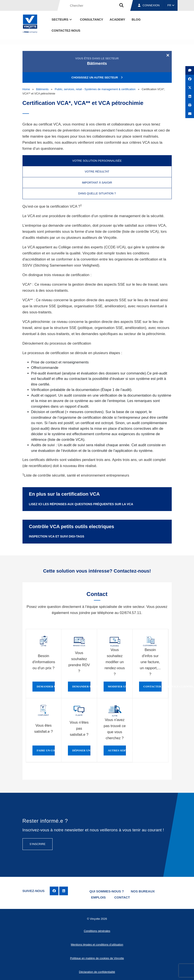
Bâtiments (42, 89)
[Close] (168, 55)
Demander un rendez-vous (81, 687)
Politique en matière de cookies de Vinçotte (97, 957)
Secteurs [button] (62, 20)
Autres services (117, 750)
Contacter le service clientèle (152, 687)
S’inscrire (38, 844)
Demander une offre (46, 687)
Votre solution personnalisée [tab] (97, 161)
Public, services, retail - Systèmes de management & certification (95, 89)
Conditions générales (97, 930)
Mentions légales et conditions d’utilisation (97, 944)
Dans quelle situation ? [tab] (97, 193)
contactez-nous (66, 31)
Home (26, 89)
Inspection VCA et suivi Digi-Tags (57, 536)
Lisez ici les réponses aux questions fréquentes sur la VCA (81, 504)
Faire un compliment (46, 750)
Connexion (149, 5)
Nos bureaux (143, 891)
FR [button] (171, 5)
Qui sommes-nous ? (107, 891)
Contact (123, 897)
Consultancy (92, 20)
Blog (136, 20)
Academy (117, 20)
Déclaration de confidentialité (97, 971)
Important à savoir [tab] (97, 183)
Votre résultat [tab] (97, 172)
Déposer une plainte (81, 750)
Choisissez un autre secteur (97, 77)
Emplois (99, 897)
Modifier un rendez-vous (117, 687)
